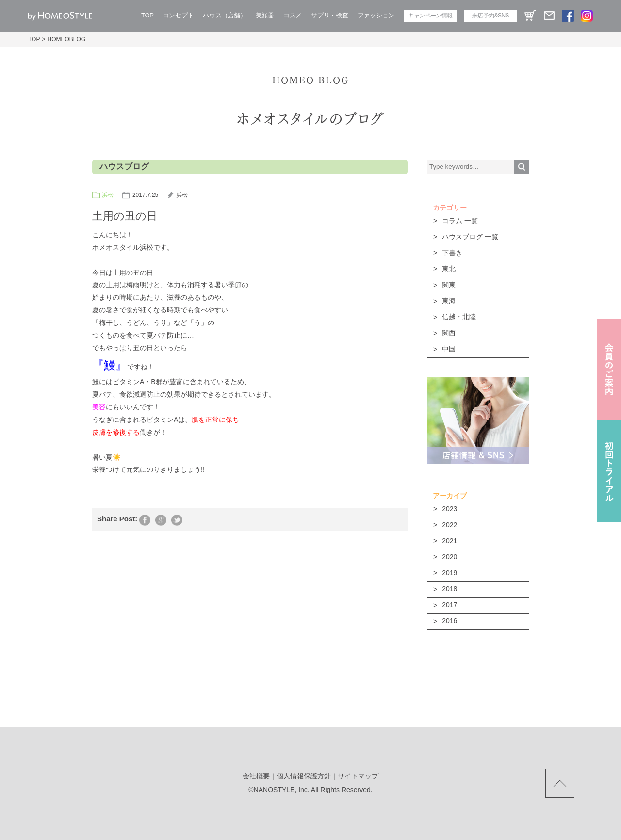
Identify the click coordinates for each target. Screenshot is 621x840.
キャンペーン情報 (430, 16)
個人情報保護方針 (304, 776)
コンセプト (179, 15)
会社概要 (256, 776)
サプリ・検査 (329, 15)
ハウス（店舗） (224, 15)
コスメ (293, 15)
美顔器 (265, 15)
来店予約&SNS (490, 16)
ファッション (376, 15)
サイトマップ (358, 776)
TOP (147, 15)
